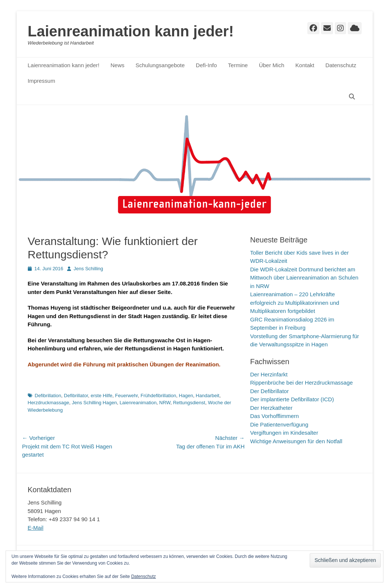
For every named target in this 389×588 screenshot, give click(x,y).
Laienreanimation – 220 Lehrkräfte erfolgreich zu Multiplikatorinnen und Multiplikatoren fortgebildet (295, 303)
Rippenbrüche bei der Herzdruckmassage (302, 383)
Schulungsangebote (160, 65)
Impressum (42, 81)
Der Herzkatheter (271, 408)
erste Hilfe (102, 396)
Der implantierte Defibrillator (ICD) (292, 399)
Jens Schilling (89, 269)
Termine (238, 65)
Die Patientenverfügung (279, 424)
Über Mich (271, 65)
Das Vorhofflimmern (275, 416)
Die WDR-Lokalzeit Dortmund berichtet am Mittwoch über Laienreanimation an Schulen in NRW (304, 278)
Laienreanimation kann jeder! (131, 31)
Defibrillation (48, 396)
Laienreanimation (138, 403)
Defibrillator (76, 396)
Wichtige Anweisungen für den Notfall (296, 441)
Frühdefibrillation (158, 396)
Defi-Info (206, 65)
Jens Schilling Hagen (94, 403)
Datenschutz (341, 65)
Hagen (186, 396)
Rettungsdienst (189, 403)
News (118, 65)
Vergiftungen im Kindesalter (284, 433)
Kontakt (305, 65)
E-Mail (36, 528)
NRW (165, 403)
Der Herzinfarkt (269, 374)
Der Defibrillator (270, 391)
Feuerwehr (126, 396)
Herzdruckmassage (49, 403)
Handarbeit (208, 396)
